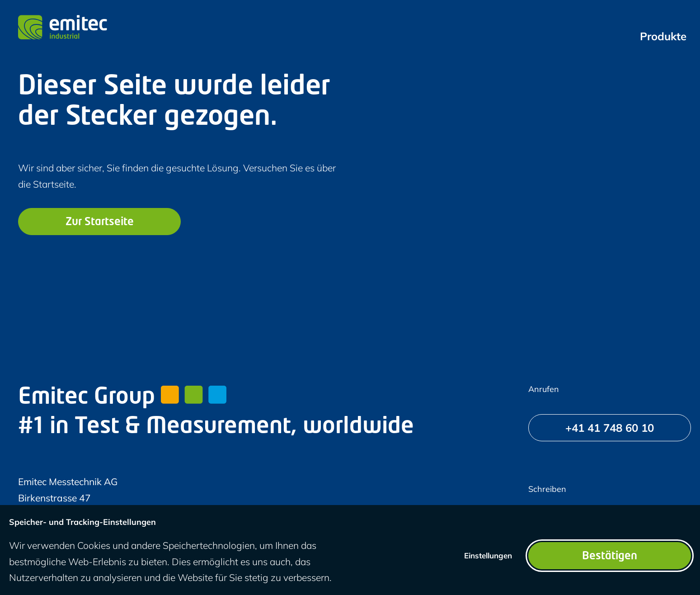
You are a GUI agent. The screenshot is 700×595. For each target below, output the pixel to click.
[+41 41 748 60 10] (610, 428)
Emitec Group (122, 398)
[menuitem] (663, 36)
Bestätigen (610, 557)
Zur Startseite (100, 222)
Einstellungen (488, 555)
